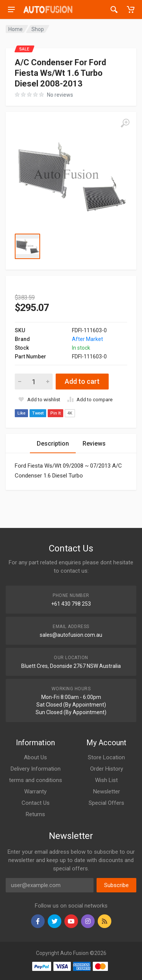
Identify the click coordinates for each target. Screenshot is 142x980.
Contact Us (36, 803)
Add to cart (82, 381)
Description (53, 444)
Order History (107, 769)
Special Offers (106, 803)
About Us (35, 757)
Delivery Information (36, 769)
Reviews (94, 444)
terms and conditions (36, 780)
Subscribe (116, 885)
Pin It (55, 413)
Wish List (106, 780)
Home (16, 29)
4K (70, 413)
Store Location (106, 757)
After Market (87, 339)
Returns (35, 814)
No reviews (60, 95)
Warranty (35, 792)
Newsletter (107, 792)
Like (21, 413)
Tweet (38, 413)
